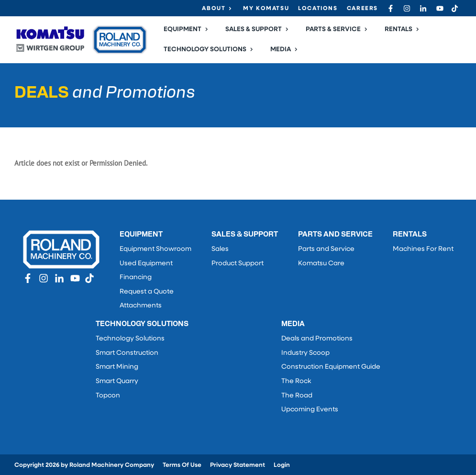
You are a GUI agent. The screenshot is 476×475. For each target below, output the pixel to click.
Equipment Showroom (155, 249)
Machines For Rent (423, 249)
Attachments (141, 306)
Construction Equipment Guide (331, 367)
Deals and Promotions (317, 339)
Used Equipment (146, 264)
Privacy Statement (238, 465)
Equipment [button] (183, 29)
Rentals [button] (399, 29)
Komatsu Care (321, 264)
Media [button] (281, 50)
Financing (136, 277)
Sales (220, 249)
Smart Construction (127, 353)
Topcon (108, 396)
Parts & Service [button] (333, 29)
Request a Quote (147, 292)
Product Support (238, 264)
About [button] (214, 9)
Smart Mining (117, 367)
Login (282, 465)
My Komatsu (266, 9)
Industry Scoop (305, 353)
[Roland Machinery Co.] (81, 40)
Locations (318, 9)
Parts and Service (326, 249)
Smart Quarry (117, 381)
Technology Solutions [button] (205, 50)
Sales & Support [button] (254, 29)
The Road (297, 396)
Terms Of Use (182, 465)
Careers (362, 9)
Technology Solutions (130, 339)
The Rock (296, 381)
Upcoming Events (310, 410)
